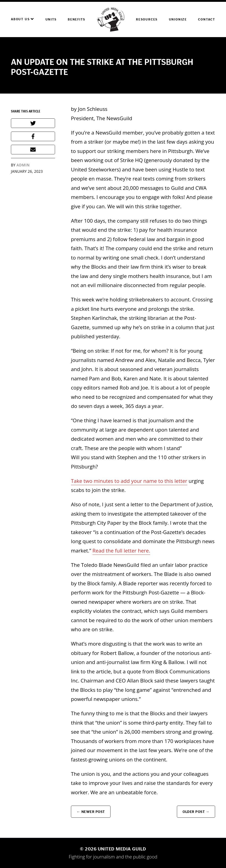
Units (51, 19)
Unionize (178, 19)
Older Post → (196, 812)
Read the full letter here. (121, 551)
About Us (23, 19)
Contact (207, 19)
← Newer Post (91, 812)
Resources (147, 19)
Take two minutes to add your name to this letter (129, 481)
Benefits (76, 19)
